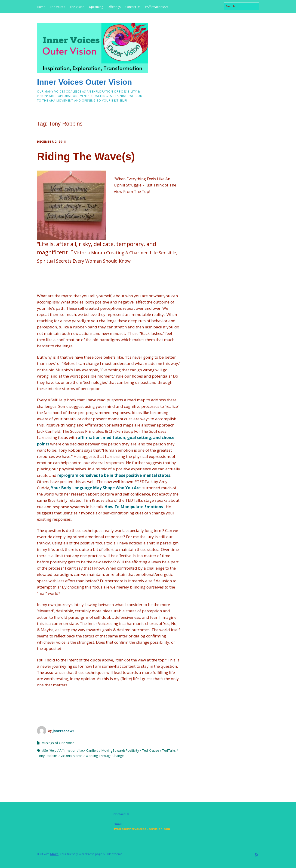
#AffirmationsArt (156, 7)
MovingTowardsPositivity (120, 750)
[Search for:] (241, 6)
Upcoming (96, 7)
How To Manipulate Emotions (134, 507)
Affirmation (68, 750)
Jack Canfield (89, 750)
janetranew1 (64, 731)
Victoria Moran (72, 756)
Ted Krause (151, 750)
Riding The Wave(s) (86, 156)
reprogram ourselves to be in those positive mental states (114, 475)
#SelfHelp (49, 750)
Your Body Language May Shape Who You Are (96, 488)
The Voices (58, 7)
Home (41, 7)
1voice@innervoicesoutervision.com (142, 829)
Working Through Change (105, 756)
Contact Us (133, 7)
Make (54, 854)
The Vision (77, 7)
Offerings (114, 7)
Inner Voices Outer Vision (85, 82)
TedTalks (169, 750)
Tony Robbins (47, 756)
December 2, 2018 (51, 142)
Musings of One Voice (58, 743)
